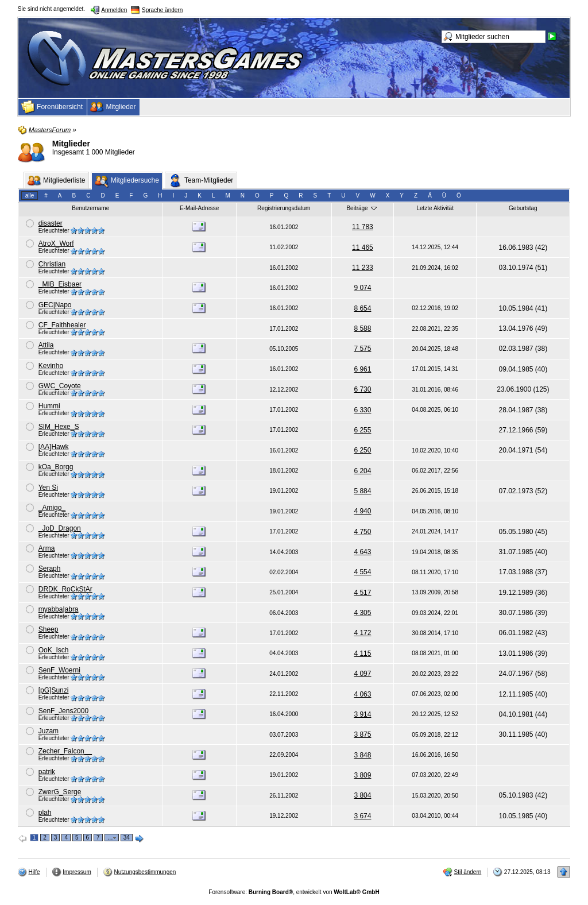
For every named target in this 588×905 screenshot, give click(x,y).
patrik (47, 772)
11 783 (363, 227)
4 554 (362, 572)
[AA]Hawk (54, 447)
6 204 (362, 471)
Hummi (49, 406)
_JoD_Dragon (60, 528)
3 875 (362, 734)
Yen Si (48, 488)
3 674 (362, 816)
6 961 (362, 369)
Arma (47, 548)
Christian (52, 264)
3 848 (362, 755)
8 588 (362, 328)
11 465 (363, 247)
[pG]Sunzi (54, 690)
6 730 (362, 389)
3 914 (362, 714)
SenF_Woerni (59, 670)
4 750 (362, 532)
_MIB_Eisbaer (60, 284)
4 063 (362, 694)
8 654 (362, 308)
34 (127, 838)
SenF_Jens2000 (63, 711)
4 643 (362, 552)
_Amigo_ (52, 508)
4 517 (362, 593)
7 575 (362, 349)
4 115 (362, 653)
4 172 (362, 633)
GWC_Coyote (60, 386)
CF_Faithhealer (62, 325)
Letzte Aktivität (435, 208)
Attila (46, 345)
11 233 (363, 268)
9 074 (362, 288)
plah (45, 813)
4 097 (362, 674)
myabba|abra (59, 609)
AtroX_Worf (56, 243)
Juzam (49, 731)
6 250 (362, 450)
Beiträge (362, 208)
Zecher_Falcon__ (65, 751)
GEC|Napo (55, 305)
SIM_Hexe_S (59, 427)
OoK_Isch (54, 650)
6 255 (362, 430)
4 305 (362, 613)
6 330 (362, 410)
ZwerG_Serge (60, 792)
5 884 (362, 491)
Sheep (49, 629)
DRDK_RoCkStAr (65, 589)
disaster (51, 223)
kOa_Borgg (56, 467)
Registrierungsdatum (284, 208)
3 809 (362, 775)
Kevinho (51, 366)
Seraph (50, 568)
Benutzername (90, 208)
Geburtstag (523, 208)
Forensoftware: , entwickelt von (294, 892)
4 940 (362, 511)
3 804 (362, 795)
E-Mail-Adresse (199, 208)
